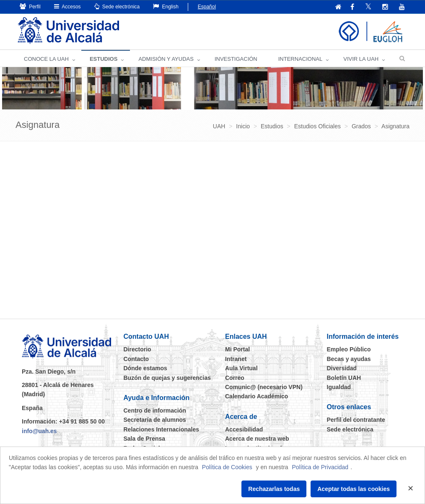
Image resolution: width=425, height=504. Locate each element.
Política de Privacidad (320, 467)
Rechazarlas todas (274, 489)
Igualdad (339, 387)
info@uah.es (39, 431)
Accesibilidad (244, 429)
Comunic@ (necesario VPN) (264, 387)
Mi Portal (237, 349)
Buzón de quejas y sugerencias (167, 378)
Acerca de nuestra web (257, 439)
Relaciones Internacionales (162, 429)
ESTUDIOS (104, 59)
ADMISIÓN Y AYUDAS (166, 59)
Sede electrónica (117, 6)
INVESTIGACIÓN (236, 59)
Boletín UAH (344, 378)
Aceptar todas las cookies (354, 489)
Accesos (67, 6)
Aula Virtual (241, 368)
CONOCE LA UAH (46, 59)
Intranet (236, 359)
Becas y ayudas (349, 359)
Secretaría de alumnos (155, 420)
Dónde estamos (145, 368)
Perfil (30, 6)
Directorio (137, 349)
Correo (235, 378)
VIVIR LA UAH (361, 59)
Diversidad (342, 368)
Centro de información (155, 410)
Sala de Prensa (145, 439)
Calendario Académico (257, 396)
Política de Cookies (227, 467)
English (166, 6)
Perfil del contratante (356, 420)
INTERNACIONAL (300, 59)
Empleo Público (349, 349)
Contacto (136, 359)
